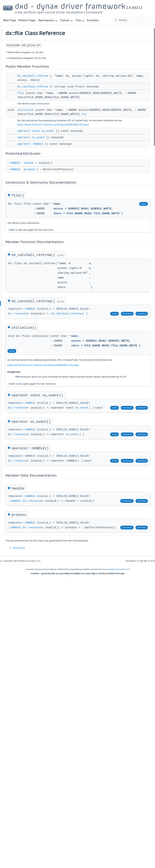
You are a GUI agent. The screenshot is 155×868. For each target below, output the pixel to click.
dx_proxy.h (66, 777)
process (77, 218)
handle (76, 212)
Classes (66, 20)
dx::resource (65, 393)
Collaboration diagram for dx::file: (73, 65)
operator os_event (78, 186)
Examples (93, 20)
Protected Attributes (122, 71)
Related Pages (27, 20)
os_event (62, 554)
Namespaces (48, 20)
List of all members (121, 148)
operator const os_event (83, 175)
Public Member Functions (125, 31)
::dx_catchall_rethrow (74, 397)
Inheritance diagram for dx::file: (72, 59)
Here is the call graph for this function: (78, 292)
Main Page (10, 20)
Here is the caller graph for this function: (74, 506)
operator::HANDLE (78, 193)
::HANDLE (61, 212)
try (67, 150)
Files (80, 20)
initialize (73, 133)
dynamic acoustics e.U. (119, 798)
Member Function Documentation (130, 97)
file (68, 108)
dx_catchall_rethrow (80, 82)
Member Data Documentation (127, 133)
